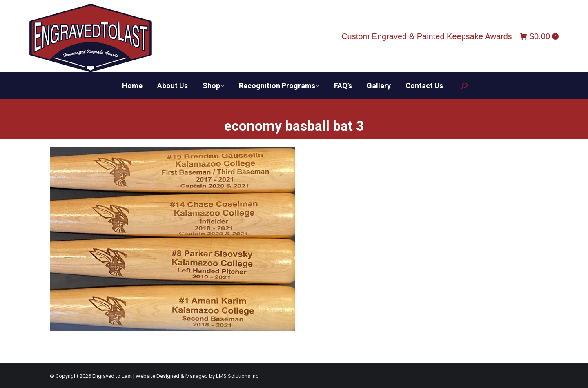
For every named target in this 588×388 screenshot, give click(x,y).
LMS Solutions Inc (237, 376)
